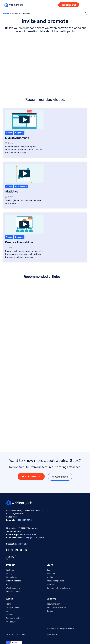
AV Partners (11, 622)
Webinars (51, 577)
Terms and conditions (15, 634)
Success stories (13, 592)
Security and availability (57, 607)
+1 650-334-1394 (24, 520)
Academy (7, 13)
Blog (49, 570)
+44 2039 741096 (28, 535)
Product (11, 565)
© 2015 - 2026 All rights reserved (61, 628)
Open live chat (22, 544)
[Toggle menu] (82, 5)
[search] (86, 13)
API (8, 584)
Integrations (11, 577)
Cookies (50, 611)
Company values (13, 607)
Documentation (53, 604)
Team (8, 604)
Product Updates (13, 581)
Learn (50, 565)
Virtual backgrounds (55, 581)
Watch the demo (13, 588)
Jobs (8, 611)
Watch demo (60, 477)
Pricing (9, 574)
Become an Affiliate (14, 618)
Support (51, 599)
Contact (10, 615)
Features (10, 570)
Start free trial (69, 5)
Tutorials (50, 584)
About (10, 599)
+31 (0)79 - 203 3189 (34, 538)
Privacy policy (53, 634)
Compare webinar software (58, 588)
